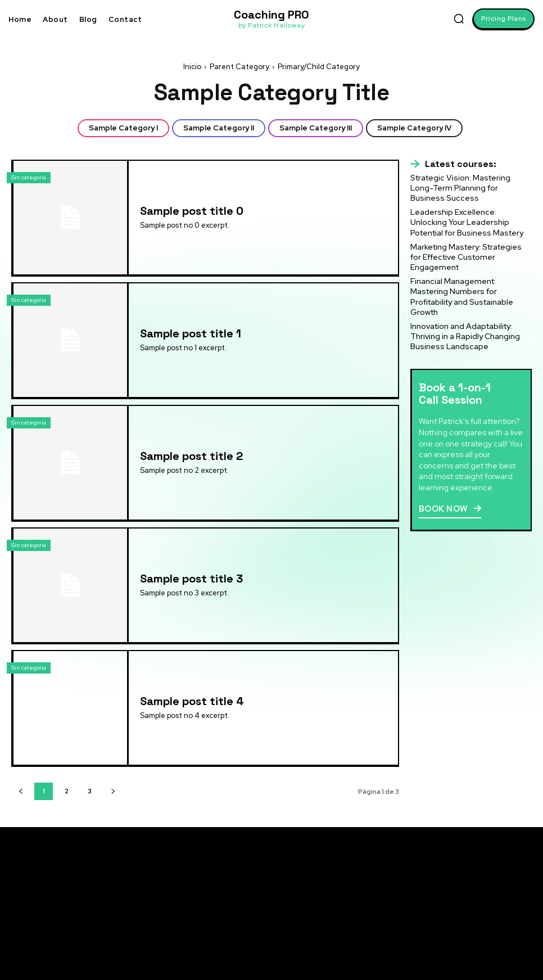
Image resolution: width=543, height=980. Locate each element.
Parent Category (239, 67)
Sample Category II (219, 128)
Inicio (192, 67)
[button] (459, 19)
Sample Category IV (414, 128)
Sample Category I (123, 128)
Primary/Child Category (319, 67)
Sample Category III (316, 128)
